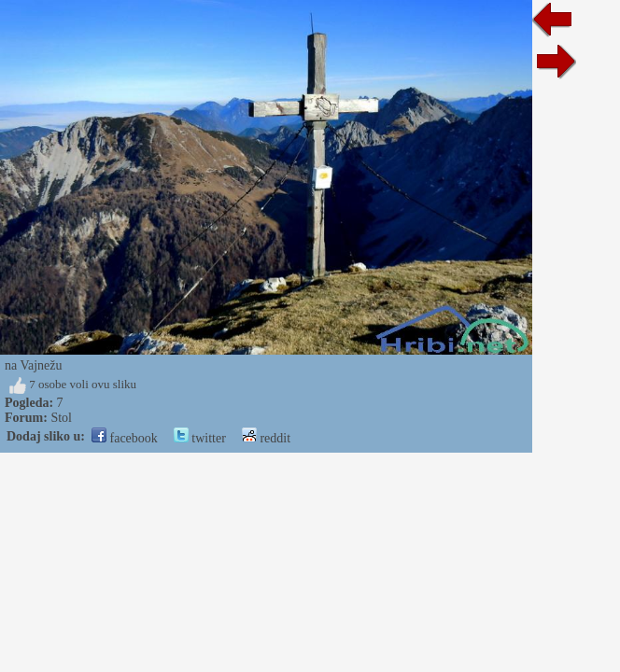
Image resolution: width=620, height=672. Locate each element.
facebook (125, 438)
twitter (200, 438)
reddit (266, 438)
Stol (61, 418)
